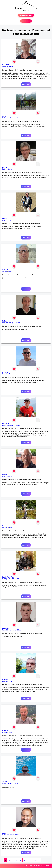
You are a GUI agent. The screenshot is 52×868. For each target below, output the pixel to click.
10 (39, 860)
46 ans (11, 528)
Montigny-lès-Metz (8, 579)
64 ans (19, 630)
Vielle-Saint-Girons (8, 835)
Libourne (5, 528)
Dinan (4, 220)
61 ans (9, 220)
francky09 (5, 423)
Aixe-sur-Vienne (7, 784)
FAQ (27, 866)
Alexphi (5, 167)
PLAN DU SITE (38, 866)
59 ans (9, 476)
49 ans (18, 323)
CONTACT (47, 866)
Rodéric (5, 833)
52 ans (10, 732)
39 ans (17, 579)
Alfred (4, 116)
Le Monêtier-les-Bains (9, 118)
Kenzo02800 (6, 65)
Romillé (5, 732)
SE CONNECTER (26, 21)
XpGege (5, 321)
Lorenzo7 (5, 475)
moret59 (5, 270)
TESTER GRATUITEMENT (26, 15)
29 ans (16, 784)
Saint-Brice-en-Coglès (9, 630)
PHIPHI (5, 219)
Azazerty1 (5, 628)
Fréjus (4, 476)
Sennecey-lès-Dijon (8, 323)
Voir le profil (26, 84)
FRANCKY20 (6, 372)
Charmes (5, 67)
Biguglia (5, 374)
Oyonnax (5, 681)
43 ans (18, 425)
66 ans (10, 169)
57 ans (11, 67)
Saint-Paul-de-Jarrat (9, 425)
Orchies (5, 272)
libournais (5, 526)
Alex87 (5, 782)
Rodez (4, 169)
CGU (31, 866)
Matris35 (5, 731)
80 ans (19, 118)
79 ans (11, 681)
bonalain (5, 679)
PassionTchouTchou (9, 577)
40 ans (17, 835)
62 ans (10, 272)
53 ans (11, 374)
